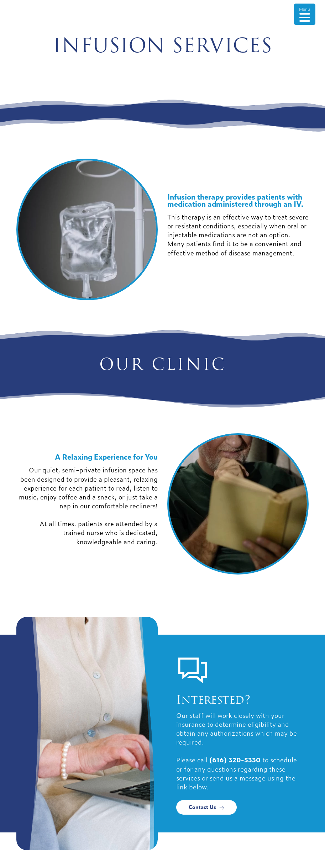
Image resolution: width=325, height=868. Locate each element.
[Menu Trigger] (305, 14)
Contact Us (206, 807)
